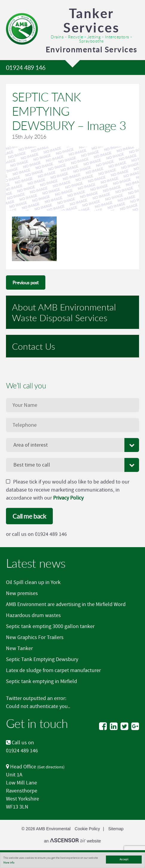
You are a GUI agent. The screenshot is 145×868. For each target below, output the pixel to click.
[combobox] (72, 445)
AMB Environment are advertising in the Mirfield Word (66, 604)
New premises (22, 593)
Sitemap (116, 829)
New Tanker (19, 648)
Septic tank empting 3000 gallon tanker (50, 626)
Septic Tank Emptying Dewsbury (42, 659)
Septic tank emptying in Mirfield (41, 681)
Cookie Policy (87, 829)
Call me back (29, 516)
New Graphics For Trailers (35, 637)
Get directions (51, 767)
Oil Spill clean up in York (33, 582)
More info (9, 862)
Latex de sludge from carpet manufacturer (53, 670)
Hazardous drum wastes (33, 615)
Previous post (26, 282)
